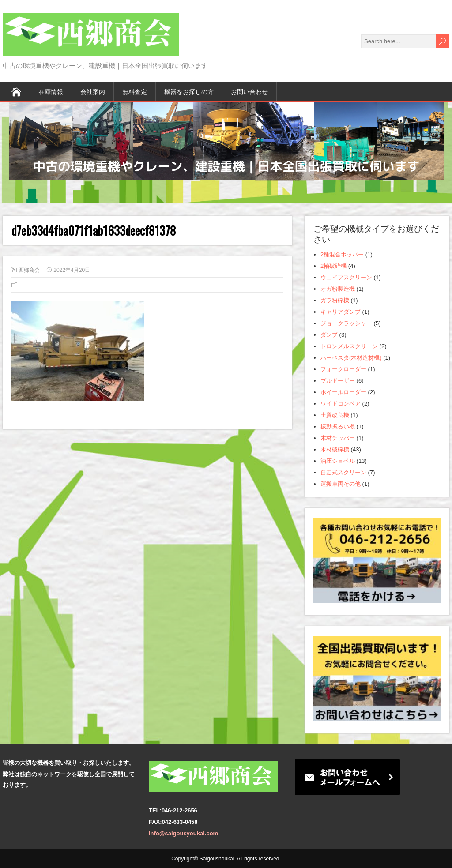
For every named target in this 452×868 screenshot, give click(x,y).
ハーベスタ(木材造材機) (351, 358)
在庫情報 (51, 91)
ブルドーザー (338, 381)
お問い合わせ (249, 91)
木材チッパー (338, 438)
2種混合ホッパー (342, 254)
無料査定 (135, 91)
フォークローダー (343, 369)
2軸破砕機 (333, 266)
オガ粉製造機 (338, 289)
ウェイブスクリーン (346, 277)
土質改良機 (335, 415)
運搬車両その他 (341, 484)
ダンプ (329, 335)
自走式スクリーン (343, 472)
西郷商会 (29, 270)
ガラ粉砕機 (335, 300)
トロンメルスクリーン (349, 346)
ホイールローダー (343, 392)
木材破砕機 (335, 449)
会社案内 (93, 91)
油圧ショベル (338, 461)
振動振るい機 (338, 426)
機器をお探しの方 (189, 91)
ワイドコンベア (341, 404)
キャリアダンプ (341, 312)
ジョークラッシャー (346, 323)
